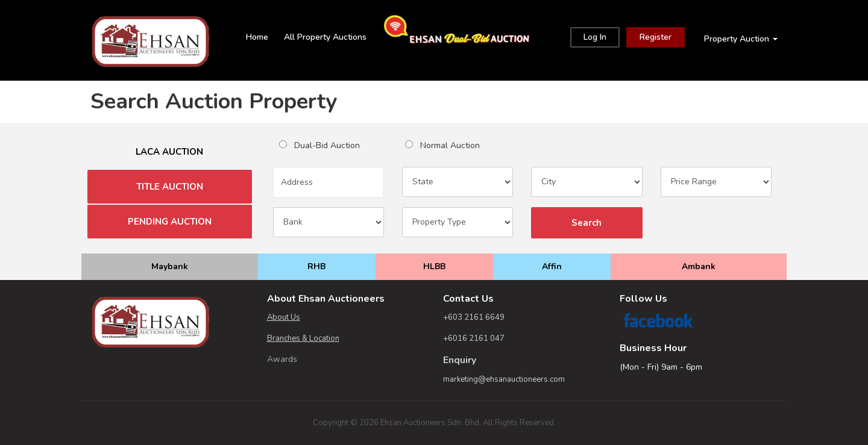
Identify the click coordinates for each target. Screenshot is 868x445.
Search (587, 223)
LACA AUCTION (169, 152)
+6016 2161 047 (474, 338)
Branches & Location (303, 338)
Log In (595, 37)
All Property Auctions (325, 37)
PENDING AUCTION (170, 222)
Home (257, 37)
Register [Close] (656, 37)
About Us (284, 317)
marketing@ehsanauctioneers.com (504, 379)
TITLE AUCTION (170, 187)
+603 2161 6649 (474, 317)
